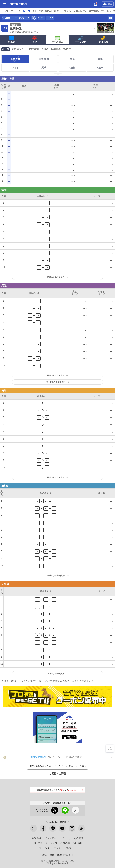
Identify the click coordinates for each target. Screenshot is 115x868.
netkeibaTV (80, 11)
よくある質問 (76, 838)
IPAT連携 (34, 49)
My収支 (67, 49)
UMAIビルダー (53, 11)
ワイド (15, 68)
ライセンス (51, 843)
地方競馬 (94, 11)
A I (34, 11)
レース (27, 11)
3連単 (100, 68)
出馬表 (12, 40)
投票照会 (56, 49)
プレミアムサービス (55, 838)
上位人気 (15, 59)
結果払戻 (104, 40)
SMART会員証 (65, 855)
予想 (40, 11)
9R (42, 18)
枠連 (72, 59)
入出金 (45, 49)
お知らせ (36, 838)
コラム (67, 11)
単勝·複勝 (44, 59)
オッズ (6, 49)
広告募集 (65, 843)
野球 (52, 855)
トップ (5, 11)
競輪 (108, 4)
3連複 (72, 68)
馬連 (100, 59)
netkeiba (18, 4)
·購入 (58, 40)
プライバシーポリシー (51, 848)
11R (49, 18)
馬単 (44, 68)
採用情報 (78, 843)
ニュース (16, 11)
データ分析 (81, 40)
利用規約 (37, 843)
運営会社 (71, 848)
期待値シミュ (19, 49)
